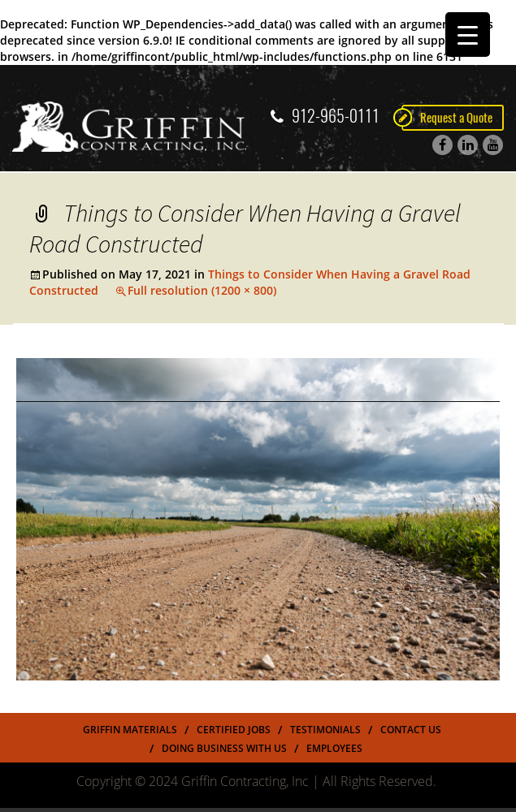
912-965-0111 (325, 116)
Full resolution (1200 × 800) (202, 290)
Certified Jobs (234, 730)
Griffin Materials (130, 730)
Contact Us (411, 730)
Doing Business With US (224, 748)
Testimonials (325, 730)
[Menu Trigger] (468, 35)
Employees (334, 748)
